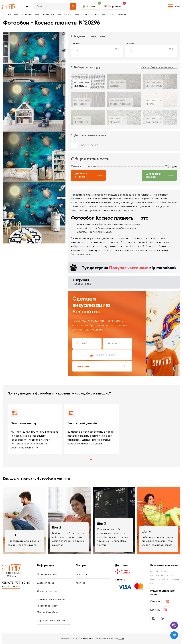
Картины (80, 583)
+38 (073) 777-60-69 (16, 583)
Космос (68, 14)
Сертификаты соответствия (52, 620)
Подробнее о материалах (159, 67)
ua (22, 6)
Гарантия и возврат (47, 606)
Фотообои (26, 14)
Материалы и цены (47, 574)
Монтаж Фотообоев (48, 612)
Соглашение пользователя (51, 600)
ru (27, 6)
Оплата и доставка (47, 591)
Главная (7, 14)
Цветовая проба (46, 583)
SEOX (121, 639)
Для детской (48, 14)
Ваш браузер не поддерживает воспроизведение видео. (34, 259)
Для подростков (90, 14)
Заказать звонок (11, 587)
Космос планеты (117, 14)
